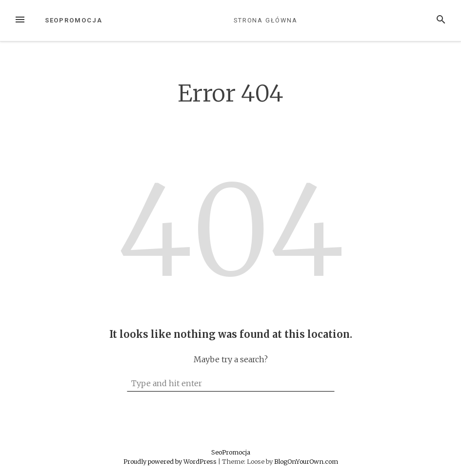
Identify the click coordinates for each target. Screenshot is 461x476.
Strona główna (266, 20)
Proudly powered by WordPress (171, 461)
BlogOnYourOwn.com (306, 461)
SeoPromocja (74, 20)
